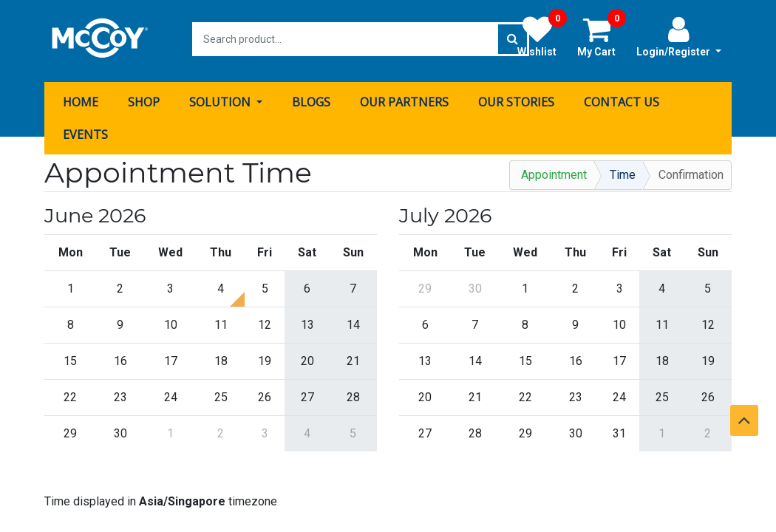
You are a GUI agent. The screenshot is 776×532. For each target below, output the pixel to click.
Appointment (554, 171)
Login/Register (679, 36)
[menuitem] (81, 98)
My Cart (602, 36)
